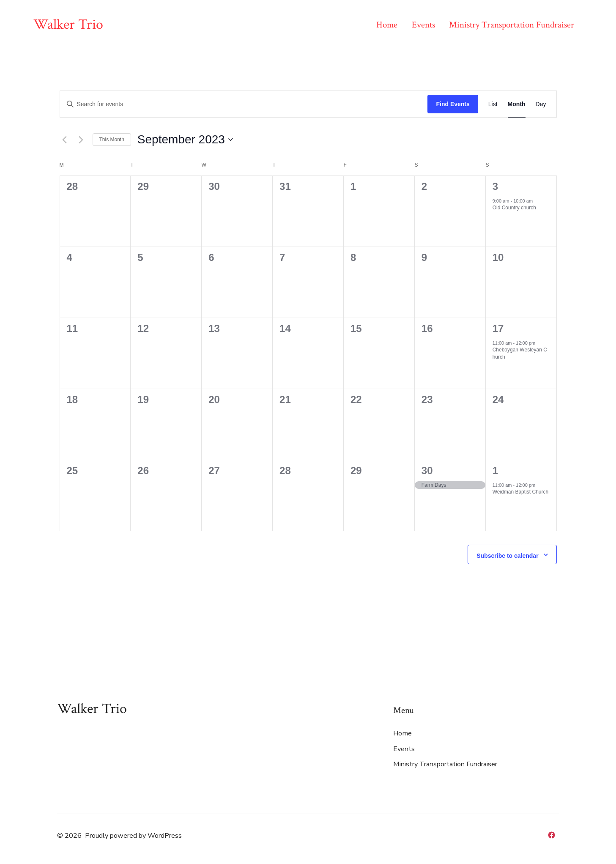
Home (387, 25)
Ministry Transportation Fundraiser (512, 25)
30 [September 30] (427, 470)
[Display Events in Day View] (541, 104)
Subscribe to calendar (507, 556)
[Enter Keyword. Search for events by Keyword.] (244, 104)
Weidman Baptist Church (521, 492)
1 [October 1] (495, 470)
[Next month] (81, 140)
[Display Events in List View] (493, 104)
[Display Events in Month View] (517, 104)
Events (423, 25)
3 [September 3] (495, 186)
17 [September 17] (498, 328)
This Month (112, 140)
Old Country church (514, 208)
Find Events (453, 104)
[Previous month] (65, 140)
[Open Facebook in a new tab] (552, 835)
